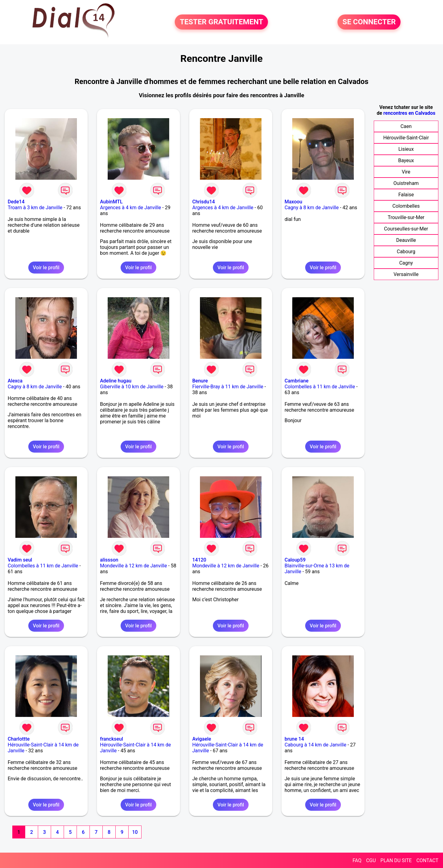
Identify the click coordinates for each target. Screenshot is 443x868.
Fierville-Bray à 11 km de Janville (228, 387)
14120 (199, 560)
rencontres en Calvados (409, 113)
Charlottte (19, 739)
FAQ (357, 860)
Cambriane (297, 381)
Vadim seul (20, 560)
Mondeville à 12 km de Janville (134, 566)
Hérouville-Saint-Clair (406, 138)
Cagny (406, 263)
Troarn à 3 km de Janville (35, 208)
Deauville (406, 240)
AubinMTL (111, 202)
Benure (200, 381)
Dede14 (16, 202)
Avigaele (202, 739)
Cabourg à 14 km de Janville (315, 745)
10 (135, 832)
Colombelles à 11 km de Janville (320, 387)
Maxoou (293, 202)
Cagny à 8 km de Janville (312, 208)
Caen (406, 126)
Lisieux (406, 149)
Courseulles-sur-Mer (406, 229)
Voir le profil (46, 268)
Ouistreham (406, 183)
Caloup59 (295, 560)
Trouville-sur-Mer (406, 217)
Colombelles (406, 206)
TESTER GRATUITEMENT (221, 22)
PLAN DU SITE (396, 860)
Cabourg (406, 252)
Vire (406, 172)
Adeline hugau (116, 381)
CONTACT (427, 860)
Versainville (406, 274)
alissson (109, 560)
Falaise (406, 195)
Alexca (15, 381)
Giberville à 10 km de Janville (132, 387)
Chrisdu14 (204, 202)
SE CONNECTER (369, 22)
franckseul (112, 739)
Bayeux (406, 160)
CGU (371, 860)
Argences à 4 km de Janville (131, 208)
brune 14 (294, 739)
